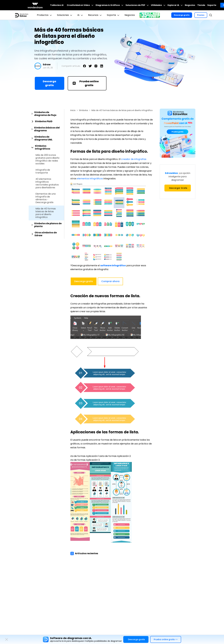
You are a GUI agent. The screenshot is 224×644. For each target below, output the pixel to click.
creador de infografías (134, 159)
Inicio (73, 110)
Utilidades (158, 5)
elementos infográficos (90, 179)
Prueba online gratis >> (166, 639)
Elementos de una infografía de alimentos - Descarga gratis (46, 198)
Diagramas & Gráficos (109, 5)
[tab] (46, 114)
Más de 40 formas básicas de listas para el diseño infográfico (46, 213)
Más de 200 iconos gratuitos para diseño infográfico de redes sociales (47, 159)
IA (80, 15)
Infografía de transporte (43, 171)
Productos (45, 15)
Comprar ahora (110, 281)
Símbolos (84, 110)
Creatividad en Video (80, 5)
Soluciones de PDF (137, 5)
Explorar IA (175, 5)
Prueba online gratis (86, 83)
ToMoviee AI (57, 5)
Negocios (190, 5)
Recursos (95, 15)
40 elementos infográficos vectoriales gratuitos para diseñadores (47, 183)
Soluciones (65, 15)
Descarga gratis (182, 15)
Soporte (212, 5)
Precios (201, 15)
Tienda (201, 5)
